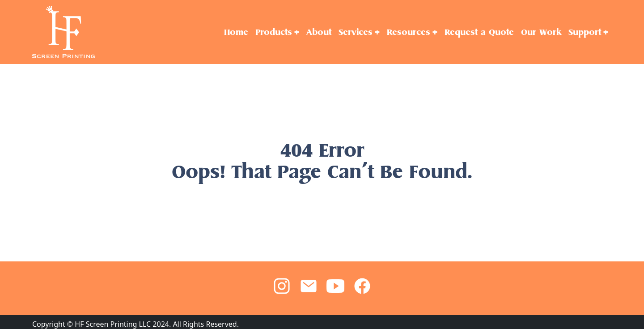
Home (236, 32)
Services (356, 32)
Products (274, 32)
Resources (409, 32)
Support (585, 32)
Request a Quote (479, 32)
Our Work (541, 32)
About (319, 32)
